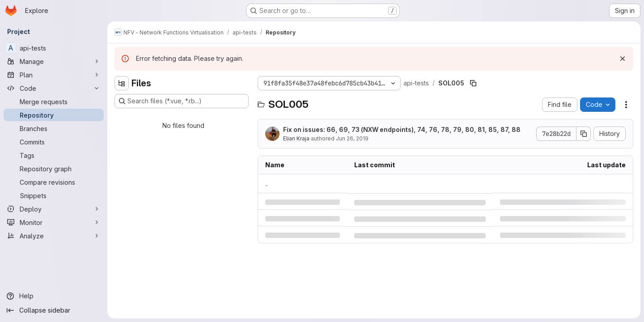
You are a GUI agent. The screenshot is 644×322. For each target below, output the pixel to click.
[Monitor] (54, 222)
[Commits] (54, 142)
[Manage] (54, 61)
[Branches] (54, 128)
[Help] (54, 296)
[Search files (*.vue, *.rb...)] (182, 101)
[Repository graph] (54, 169)
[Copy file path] (473, 83)
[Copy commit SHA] (584, 134)
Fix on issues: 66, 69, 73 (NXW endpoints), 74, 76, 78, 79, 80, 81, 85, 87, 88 (402, 129)
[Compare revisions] (54, 182)
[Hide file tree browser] (122, 83)
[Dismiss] (623, 59)
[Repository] (54, 115)
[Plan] (54, 75)
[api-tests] (54, 48)
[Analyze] (54, 236)
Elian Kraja (296, 138)
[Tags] (54, 155)
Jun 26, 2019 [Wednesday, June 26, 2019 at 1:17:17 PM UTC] (352, 138)
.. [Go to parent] (267, 184)
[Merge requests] (54, 102)
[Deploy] (54, 209)
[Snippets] (54, 195)
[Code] (54, 88)
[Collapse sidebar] (54, 310)
